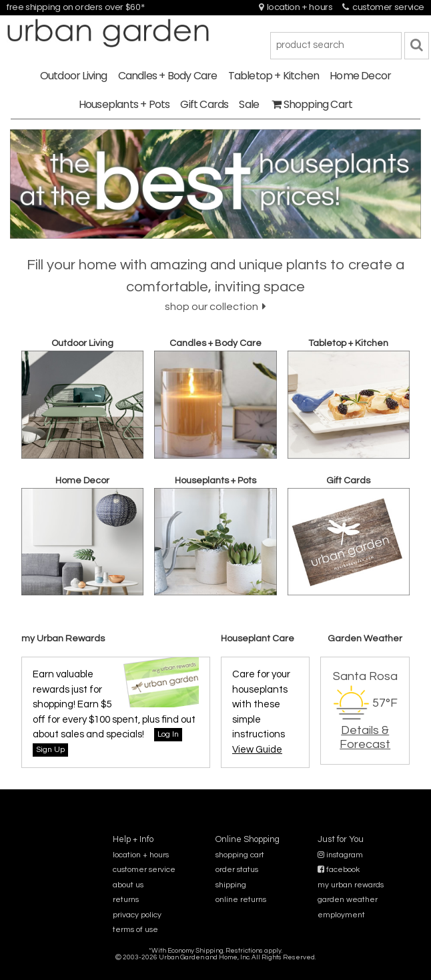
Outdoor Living (74, 76)
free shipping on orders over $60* (75, 7)
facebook (339, 870)
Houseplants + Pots (124, 104)
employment (341, 915)
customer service (383, 7)
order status (237, 870)
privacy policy (137, 915)
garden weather (348, 900)
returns (126, 900)
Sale (249, 104)
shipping (231, 885)
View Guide (257, 750)
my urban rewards (351, 885)
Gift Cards (204, 104)
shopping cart (240, 855)
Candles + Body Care (168, 76)
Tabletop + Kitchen (274, 76)
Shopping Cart (312, 104)
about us (128, 885)
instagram (340, 855)
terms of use (135, 930)
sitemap (215, 966)
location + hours (296, 7)
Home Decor (360, 76)
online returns (241, 900)
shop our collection (215, 307)
